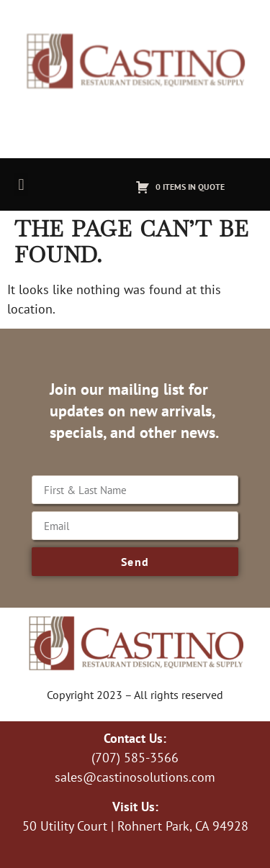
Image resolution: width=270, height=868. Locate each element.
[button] (21, 184)
